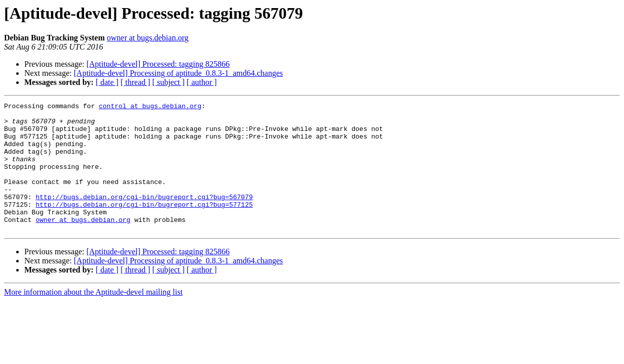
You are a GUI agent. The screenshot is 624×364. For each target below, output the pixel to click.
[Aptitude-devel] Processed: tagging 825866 (158, 64)
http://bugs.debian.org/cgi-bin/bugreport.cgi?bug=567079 (144, 216)
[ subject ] (169, 82)
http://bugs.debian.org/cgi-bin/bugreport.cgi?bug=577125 (144, 225)
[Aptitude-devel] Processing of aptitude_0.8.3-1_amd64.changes (178, 73)
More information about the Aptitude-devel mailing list (93, 318)
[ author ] (202, 82)
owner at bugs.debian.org (148, 38)
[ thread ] (135, 82)
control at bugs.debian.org (150, 107)
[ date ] (107, 82)
